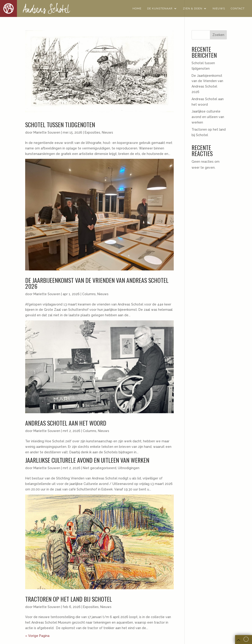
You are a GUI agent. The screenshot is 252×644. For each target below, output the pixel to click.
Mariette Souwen (47, 132)
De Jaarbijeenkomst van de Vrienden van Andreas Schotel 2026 (97, 283)
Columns (89, 294)
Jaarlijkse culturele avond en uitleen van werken (87, 460)
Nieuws (219, 8)
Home (137, 8)
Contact (238, 8)
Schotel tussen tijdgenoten (60, 125)
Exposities (92, 132)
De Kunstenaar (160, 8)
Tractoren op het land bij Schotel (69, 599)
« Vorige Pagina (37, 636)
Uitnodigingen (129, 468)
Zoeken (218, 35)
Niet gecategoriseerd (100, 468)
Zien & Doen (193, 8)
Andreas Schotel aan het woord (66, 423)
